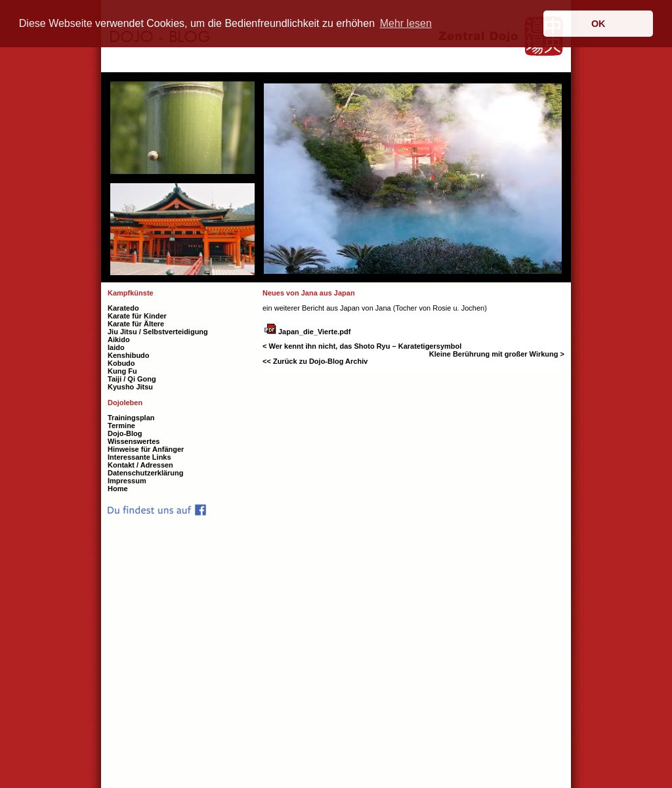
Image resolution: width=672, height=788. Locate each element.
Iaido (116, 347)
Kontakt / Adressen (140, 465)
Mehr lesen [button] (406, 23)
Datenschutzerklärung (146, 473)
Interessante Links (139, 457)
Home (118, 489)
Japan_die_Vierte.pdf (314, 332)
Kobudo (121, 363)
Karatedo (123, 308)
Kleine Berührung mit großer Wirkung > (497, 354)
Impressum (127, 481)
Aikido (119, 339)
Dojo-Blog (125, 433)
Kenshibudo (129, 355)
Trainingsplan (131, 418)
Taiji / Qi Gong (132, 379)
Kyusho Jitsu (130, 387)
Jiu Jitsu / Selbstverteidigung (158, 332)
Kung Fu (122, 371)
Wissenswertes (134, 441)
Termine (121, 426)
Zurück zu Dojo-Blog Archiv (320, 361)
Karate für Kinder (137, 316)
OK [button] (598, 24)
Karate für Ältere (136, 324)
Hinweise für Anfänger (146, 449)
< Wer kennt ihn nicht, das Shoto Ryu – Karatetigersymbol (362, 346)
